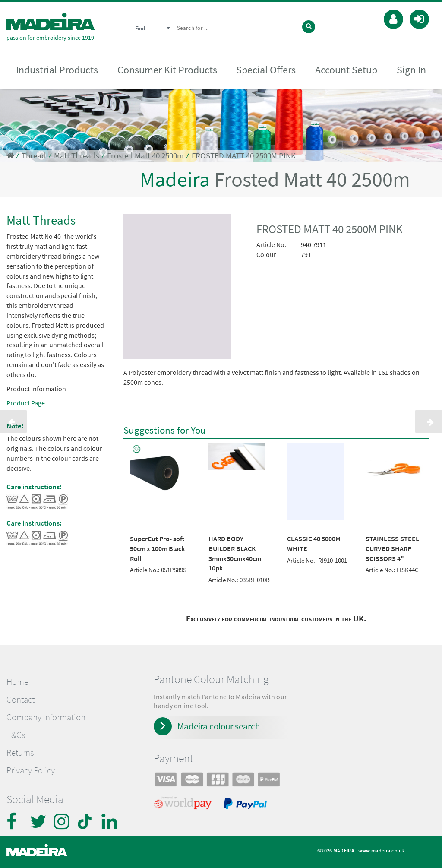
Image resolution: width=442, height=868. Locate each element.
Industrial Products (57, 70)
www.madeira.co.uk (382, 851)
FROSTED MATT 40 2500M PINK (244, 156)
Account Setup (346, 70)
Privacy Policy (31, 770)
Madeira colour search (219, 726)
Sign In (411, 70)
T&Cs (16, 735)
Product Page (26, 403)
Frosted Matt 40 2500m (145, 156)
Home (17, 682)
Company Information (46, 717)
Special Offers (266, 70)
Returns (20, 753)
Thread (34, 156)
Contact (21, 700)
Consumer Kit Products (167, 70)
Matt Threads (77, 156)
